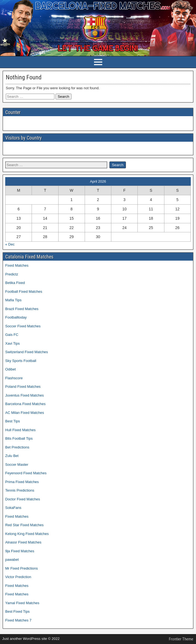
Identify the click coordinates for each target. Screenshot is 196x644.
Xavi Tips (13, 343)
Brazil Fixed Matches (22, 309)
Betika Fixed (15, 283)
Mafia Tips (13, 300)
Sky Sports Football (21, 361)
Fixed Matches (17, 265)
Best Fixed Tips (17, 611)
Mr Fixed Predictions (21, 568)
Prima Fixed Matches (22, 482)
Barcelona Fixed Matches (25, 404)
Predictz (12, 274)
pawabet (12, 560)
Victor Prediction (18, 577)
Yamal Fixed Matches (22, 603)
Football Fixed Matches (24, 292)
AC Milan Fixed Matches (25, 413)
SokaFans (13, 508)
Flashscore (14, 378)
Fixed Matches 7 (18, 620)
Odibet (10, 369)
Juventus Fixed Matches (24, 395)
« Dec (10, 244)
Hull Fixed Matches (20, 430)
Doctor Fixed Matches (23, 499)
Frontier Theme (181, 639)
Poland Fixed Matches (23, 387)
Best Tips (13, 421)
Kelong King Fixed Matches (27, 534)
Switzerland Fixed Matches (27, 352)
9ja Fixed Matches (20, 551)
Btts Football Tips (19, 438)
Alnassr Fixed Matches (23, 542)
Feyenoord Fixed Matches (26, 473)
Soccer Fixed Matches (23, 326)
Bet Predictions (17, 447)
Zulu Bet (12, 456)
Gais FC (12, 335)
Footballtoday (16, 317)
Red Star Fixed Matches (24, 525)
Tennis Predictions (20, 490)
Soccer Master (17, 465)
